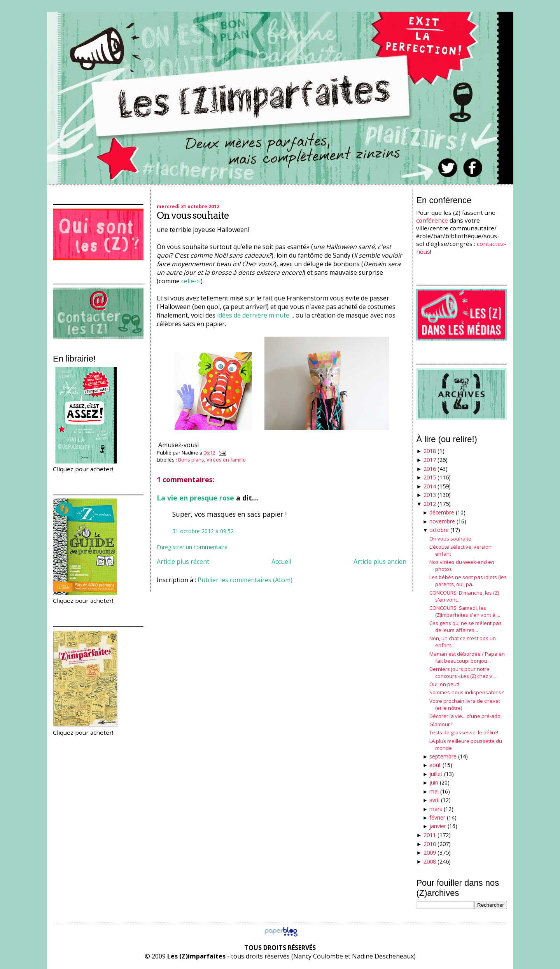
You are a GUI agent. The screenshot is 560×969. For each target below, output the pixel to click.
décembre (442, 512)
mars (436, 809)
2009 (430, 852)
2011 (430, 835)
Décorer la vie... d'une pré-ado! (465, 716)
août (435, 765)
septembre (443, 756)
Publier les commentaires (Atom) (245, 580)
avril (434, 800)
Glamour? (441, 724)
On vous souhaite (193, 215)
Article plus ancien (380, 562)
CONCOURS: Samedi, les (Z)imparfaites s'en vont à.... (465, 611)
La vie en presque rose (195, 498)
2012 (430, 504)
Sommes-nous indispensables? (466, 692)
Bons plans (191, 460)
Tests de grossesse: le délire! (464, 732)
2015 (430, 477)
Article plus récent (183, 562)
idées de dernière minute (253, 315)
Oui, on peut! (444, 684)
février (437, 817)
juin (434, 782)
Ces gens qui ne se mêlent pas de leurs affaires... (465, 627)
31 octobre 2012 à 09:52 (203, 531)
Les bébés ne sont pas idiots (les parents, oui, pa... (468, 581)
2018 (430, 451)
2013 (430, 495)
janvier (438, 826)
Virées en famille (226, 460)
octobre (439, 530)
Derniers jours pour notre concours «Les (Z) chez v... (463, 672)
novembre (442, 521)
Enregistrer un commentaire (192, 547)
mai (434, 791)
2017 (430, 460)
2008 (430, 861)
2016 (430, 469)
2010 (430, 844)
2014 (430, 486)
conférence (432, 220)
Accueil (281, 562)
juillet (436, 774)
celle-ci (191, 281)
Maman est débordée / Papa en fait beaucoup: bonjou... (467, 657)
